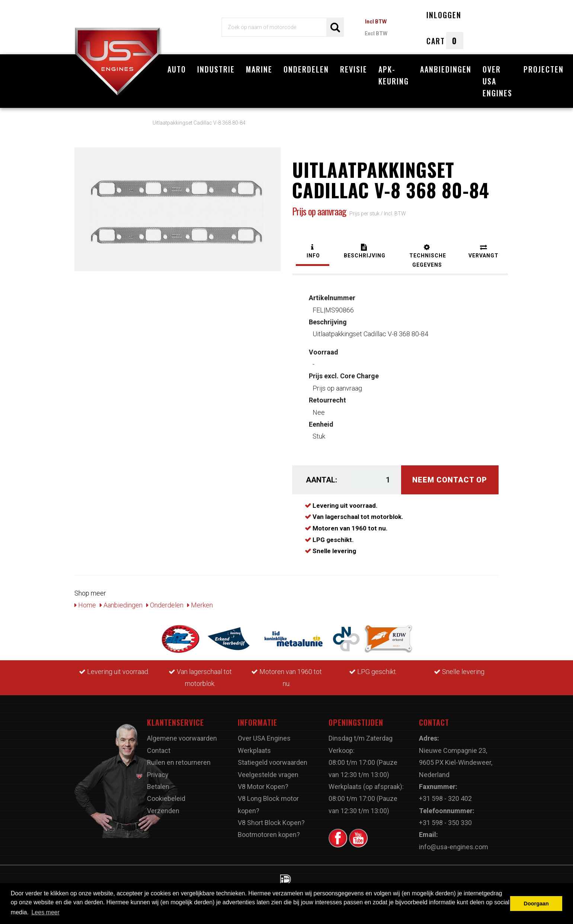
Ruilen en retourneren (179, 762)
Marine (259, 69)
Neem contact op (450, 480)
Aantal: (321, 480)
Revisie (354, 69)
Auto (177, 69)
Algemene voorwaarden (182, 738)
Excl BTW (376, 33)
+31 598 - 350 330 (445, 823)
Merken (200, 605)
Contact (159, 750)
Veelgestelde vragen (268, 775)
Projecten (544, 69)
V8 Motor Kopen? (263, 787)
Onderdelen (306, 69)
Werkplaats (254, 750)
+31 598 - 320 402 (445, 798)
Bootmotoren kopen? (269, 835)
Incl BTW (376, 22)
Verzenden (163, 811)
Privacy (158, 775)
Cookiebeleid (166, 798)
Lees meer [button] (45, 912)
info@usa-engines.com (454, 847)
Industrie (216, 69)
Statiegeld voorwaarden (273, 762)
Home (85, 605)
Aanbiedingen (446, 69)
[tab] (313, 252)
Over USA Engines (497, 81)
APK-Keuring (394, 75)
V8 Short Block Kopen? (271, 823)
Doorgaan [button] (536, 904)
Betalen (158, 787)
